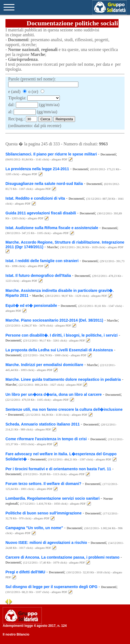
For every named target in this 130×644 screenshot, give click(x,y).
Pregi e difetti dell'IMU (25, 572)
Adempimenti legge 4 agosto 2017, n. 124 (35, 626)
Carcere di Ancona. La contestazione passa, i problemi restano (62, 557)
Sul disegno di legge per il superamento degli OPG (51, 587)
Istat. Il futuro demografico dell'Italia (38, 275)
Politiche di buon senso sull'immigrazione (44, 513)
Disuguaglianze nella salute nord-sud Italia (44, 184)
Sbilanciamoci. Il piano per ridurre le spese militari (51, 154)
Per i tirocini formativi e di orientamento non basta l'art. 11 (58, 469)
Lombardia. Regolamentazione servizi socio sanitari (53, 498)
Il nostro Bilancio (16, 634)
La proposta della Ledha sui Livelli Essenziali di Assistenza (59, 350)
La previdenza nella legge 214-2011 (37, 169)
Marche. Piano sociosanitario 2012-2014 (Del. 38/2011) (54, 320)
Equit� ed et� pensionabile (31, 305)
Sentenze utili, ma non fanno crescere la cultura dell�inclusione (64, 409)
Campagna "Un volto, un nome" (34, 528)
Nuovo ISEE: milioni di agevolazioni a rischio (46, 543)
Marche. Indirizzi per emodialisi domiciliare (44, 365)
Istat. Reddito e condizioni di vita (35, 198)
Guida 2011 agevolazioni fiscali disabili (41, 213)
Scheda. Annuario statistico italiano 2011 (43, 424)
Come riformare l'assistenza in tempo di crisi (46, 439)
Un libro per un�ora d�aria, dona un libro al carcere (54, 394)
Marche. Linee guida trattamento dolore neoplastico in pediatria (63, 379)
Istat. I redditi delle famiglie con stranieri (42, 261)
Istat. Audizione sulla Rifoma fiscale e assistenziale (52, 228)
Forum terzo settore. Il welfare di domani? (43, 484)
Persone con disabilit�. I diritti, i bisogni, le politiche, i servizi (62, 335)
